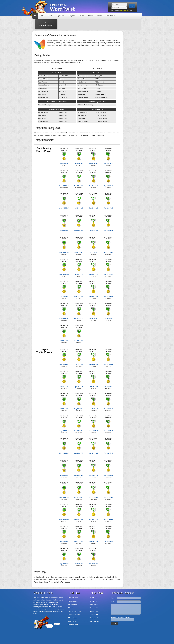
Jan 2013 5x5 (108, 297)
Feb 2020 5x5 (64, 365)
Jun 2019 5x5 (79, 365)
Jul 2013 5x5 (79, 274)
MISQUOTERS (99, 94)
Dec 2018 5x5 (108, 365)
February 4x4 (94, 604)
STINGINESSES (100, 97)
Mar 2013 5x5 (79, 297)
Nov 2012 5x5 (79, 319)
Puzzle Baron (40, 598)
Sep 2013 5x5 (108, 252)
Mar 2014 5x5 (79, 230)
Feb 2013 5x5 (93, 297)
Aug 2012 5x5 (108, 319)
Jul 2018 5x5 (79, 164)
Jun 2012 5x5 (79, 341)
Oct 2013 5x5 (94, 252)
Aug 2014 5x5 (64, 208)
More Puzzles (111, 16)
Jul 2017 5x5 (64, 409)
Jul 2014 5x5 (79, 208)
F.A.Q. (51, 16)
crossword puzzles (39, 609)
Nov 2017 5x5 (64, 186)
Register (72, 16)
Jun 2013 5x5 (93, 274)
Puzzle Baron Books (75, 611)
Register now (124, 11)
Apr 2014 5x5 (64, 230)
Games (99, 16)
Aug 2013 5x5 (64, 274)
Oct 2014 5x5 (94, 186)
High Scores (61, 16)
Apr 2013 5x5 (64, 297)
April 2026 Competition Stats (57, 102)
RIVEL (61, 94)
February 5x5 (94, 608)
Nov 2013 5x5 (79, 252)
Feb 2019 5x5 (93, 365)
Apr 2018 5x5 (93, 164)
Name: (113, 598)
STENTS (62, 97)
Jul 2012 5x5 (64, 341)
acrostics (36, 605)
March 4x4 (94, 598)
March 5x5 (94, 601)
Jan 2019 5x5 (64, 164)
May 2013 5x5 (108, 274)
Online (82, 16)
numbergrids (38, 607)
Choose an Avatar (75, 615)
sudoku (58, 607)
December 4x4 (95, 618)
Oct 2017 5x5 (108, 387)
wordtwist (47, 607)
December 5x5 (95, 621)
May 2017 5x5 (79, 409)
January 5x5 (94, 615)
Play (43, 16)
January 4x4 (94, 611)
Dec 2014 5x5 (108, 409)
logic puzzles (44, 605)
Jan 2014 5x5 (108, 230)
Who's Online (73, 604)
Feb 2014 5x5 (93, 230)
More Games (73, 621)
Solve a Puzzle (74, 598)
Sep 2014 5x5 (108, 186)
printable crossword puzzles (48, 611)
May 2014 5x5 (108, 208)
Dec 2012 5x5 (64, 319)
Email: (112, 602)
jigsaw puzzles (52, 602)
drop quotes (54, 605)
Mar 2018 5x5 (108, 164)
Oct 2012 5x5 (94, 319)
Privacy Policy (74, 625)
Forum (90, 16)
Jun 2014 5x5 (93, 208)
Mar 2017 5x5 (79, 186)
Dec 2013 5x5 (64, 252)
